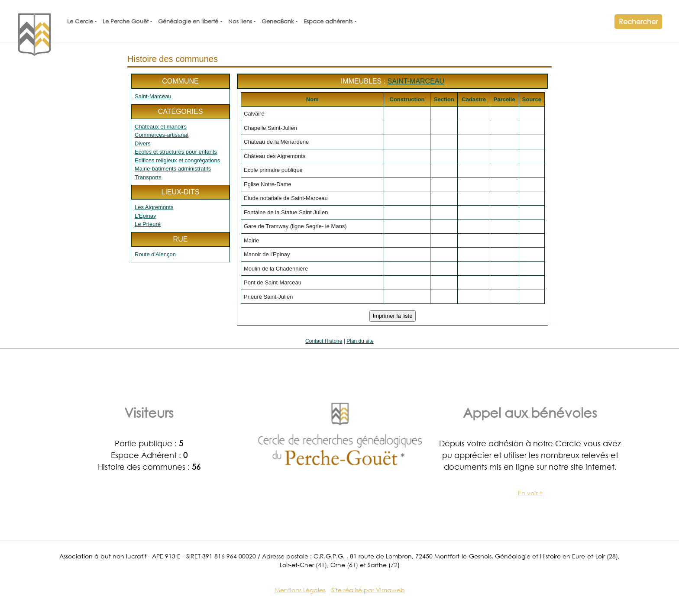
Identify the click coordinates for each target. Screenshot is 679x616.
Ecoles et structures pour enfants (176, 152)
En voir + (530, 493)
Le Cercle (80, 21)
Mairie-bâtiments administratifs (173, 169)
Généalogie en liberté (188, 21)
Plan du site (360, 341)
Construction (407, 99)
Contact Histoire (324, 341)
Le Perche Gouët (126, 21)
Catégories (181, 111)
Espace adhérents (328, 21)
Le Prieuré (148, 224)
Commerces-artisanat (162, 135)
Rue (181, 239)
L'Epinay (145, 216)
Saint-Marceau (153, 96)
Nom (312, 99)
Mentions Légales (300, 590)
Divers (143, 144)
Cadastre (474, 99)
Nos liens (240, 21)
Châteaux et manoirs (161, 127)
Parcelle (504, 99)
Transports (148, 177)
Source (532, 99)
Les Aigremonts (154, 207)
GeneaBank (278, 21)
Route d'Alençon (155, 254)
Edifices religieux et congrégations (177, 160)
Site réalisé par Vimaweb (368, 590)
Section (444, 99)
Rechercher (638, 21)
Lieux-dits (180, 192)
